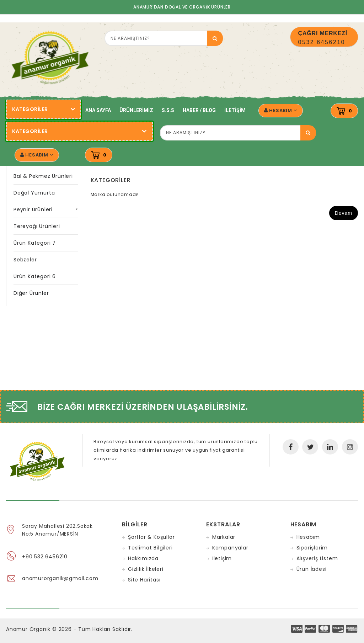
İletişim (235, 110)
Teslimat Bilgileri (150, 548)
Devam (344, 213)
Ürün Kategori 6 (35, 276)
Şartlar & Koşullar (151, 537)
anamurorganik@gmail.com (60, 578)
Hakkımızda (143, 558)
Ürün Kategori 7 (35, 243)
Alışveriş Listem (317, 558)
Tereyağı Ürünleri (37, 226)
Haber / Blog (199, 110)
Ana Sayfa (98, 110)
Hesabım (308, 537)
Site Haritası (144, 580)
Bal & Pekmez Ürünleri (43, 176)
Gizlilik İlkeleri (146, 569)
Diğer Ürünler (31, 293)
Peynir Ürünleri (33, 209)
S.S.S (168, 110)
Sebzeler (25, 260)
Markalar (224, 537)
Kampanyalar (230, 548)
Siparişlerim (312, 548)
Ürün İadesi (312, 569)
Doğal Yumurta (34, 193)
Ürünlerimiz (136, 110)
